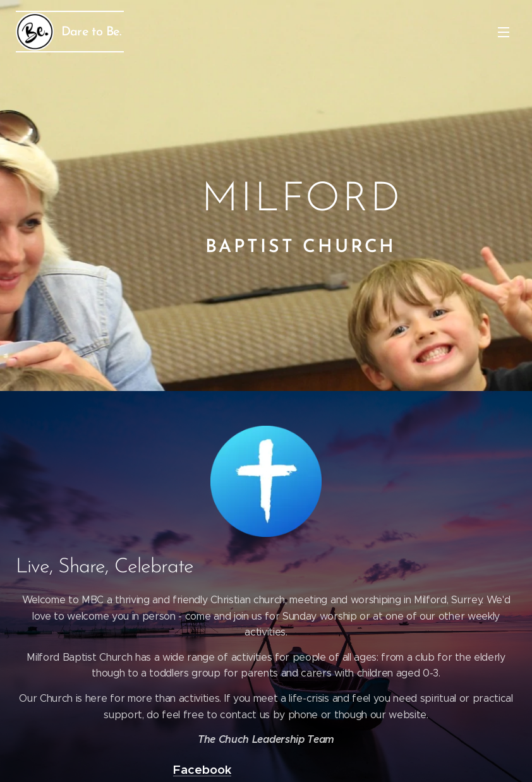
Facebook (202, 769)
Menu (504, 32)
